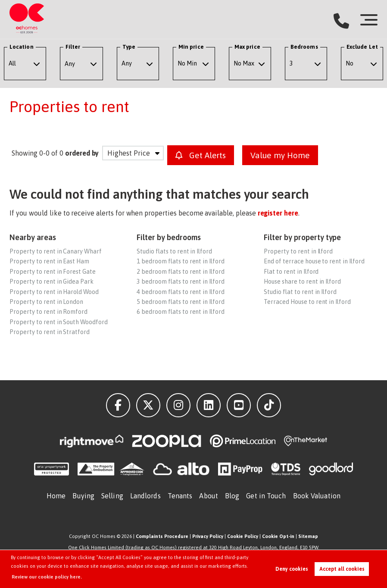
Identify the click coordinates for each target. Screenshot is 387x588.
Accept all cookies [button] (342, 569)
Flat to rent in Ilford (291, 272)
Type (129, 47)
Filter (73, 47)
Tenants (180, 496)
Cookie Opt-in (278, 536)
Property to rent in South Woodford (58, 322)
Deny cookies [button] (292, 569)
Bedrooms (304, 47)
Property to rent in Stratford (50, 332)
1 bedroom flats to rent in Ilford (180, 261)
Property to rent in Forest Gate (53, 272)
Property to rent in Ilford (298, 251)
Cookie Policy (243, 536)
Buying (83, 496)
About (209, 496)
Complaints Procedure (162, 536)
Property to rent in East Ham (49, 261)
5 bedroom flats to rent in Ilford (180, 302)
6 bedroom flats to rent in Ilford (180, 312)
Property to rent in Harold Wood (54, 292)
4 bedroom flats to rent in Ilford (180, 292)
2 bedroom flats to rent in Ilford (180, 272)
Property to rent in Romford (48, 312)
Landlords (145, 496)
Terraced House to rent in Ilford (307, 302)
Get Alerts (201, 155)
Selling (112, 496)
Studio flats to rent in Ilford (174, 251)
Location (22, 47)
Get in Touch (266, 496)
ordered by (82, 153)
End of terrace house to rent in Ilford (314, 261)
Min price (191, 47)
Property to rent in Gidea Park (51, 281)
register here (278, 213)
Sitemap (308, 536)
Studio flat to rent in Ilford (300, 292)
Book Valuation (317, 496)
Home (56, 496)
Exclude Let (362, 47)
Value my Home (280, 155)
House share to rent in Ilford (302, 281)
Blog (232, 496)
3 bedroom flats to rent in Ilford (180, 281)
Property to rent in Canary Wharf (55, 251)
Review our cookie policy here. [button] (47, 577)
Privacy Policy (208, 536)
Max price (247, 47)
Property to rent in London (46, 302)
